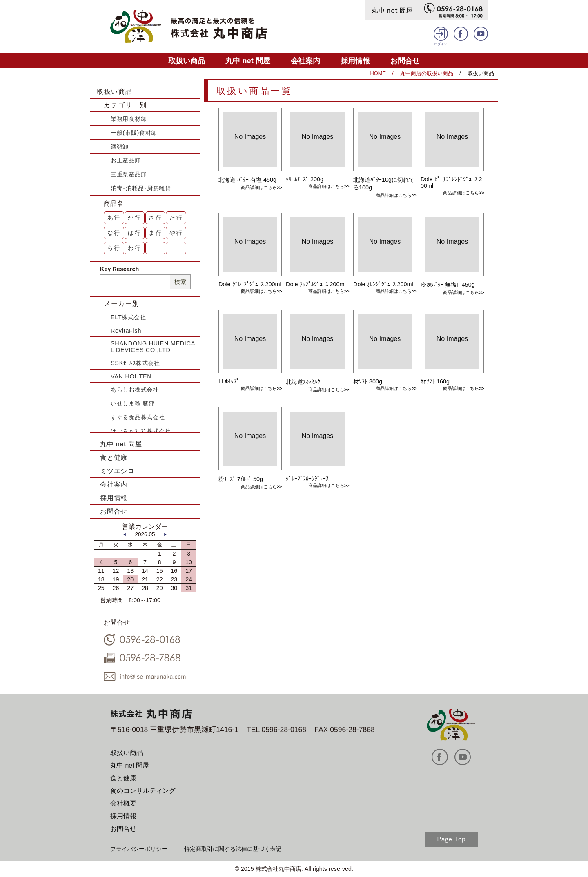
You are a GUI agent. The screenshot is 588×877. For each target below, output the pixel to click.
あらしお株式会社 (135, 390)
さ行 (156, 218)
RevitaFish (126, 331)
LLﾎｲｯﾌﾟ (229, 381)
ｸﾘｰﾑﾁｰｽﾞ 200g (305, 179)
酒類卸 (120, 147)
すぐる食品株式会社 (138, 417)
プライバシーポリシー (139, 849)
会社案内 (305, 61)
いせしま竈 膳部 (133, 403)
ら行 (114, 248)
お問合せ (405, 61)
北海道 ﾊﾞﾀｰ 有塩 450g (247, 180)
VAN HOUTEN (131, 376)
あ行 (114, 218)
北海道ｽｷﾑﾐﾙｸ (303, 382)
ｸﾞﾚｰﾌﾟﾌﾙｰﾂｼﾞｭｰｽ (307, 479)
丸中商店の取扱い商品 (427, 73)
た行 (176, 218)
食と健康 (114, 457)
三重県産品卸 (129, 174)
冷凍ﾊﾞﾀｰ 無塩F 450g (448, 285)
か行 (135, 218)
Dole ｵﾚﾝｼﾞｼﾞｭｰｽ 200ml (383, 284)
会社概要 (123, 803)
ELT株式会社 (128, 317)
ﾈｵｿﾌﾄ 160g (435, 381)
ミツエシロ (117, 471)
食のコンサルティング (143, 791)
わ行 (135, 248)
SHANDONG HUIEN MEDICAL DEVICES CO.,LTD (153, 347)
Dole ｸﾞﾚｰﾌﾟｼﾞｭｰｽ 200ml (250, 284)
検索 (180, 282)
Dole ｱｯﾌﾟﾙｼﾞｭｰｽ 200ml (316, 284)
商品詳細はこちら (259, 187)
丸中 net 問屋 (248, 61)
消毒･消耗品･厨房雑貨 (141, 188)
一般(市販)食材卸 (134, 133)
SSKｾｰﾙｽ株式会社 (135, 363)
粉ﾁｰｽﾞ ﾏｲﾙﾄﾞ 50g (241, 479)
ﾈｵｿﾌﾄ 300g (368, 381)
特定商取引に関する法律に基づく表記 (233, 849)
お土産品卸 (126, 160)
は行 (135, 233)
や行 (176, 233)
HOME (378, 73)
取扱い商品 (187, 61)
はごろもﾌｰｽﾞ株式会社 (141, 431)
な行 (114, 233)
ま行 (156, 233)
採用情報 (355, 61)
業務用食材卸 (129, 119)
